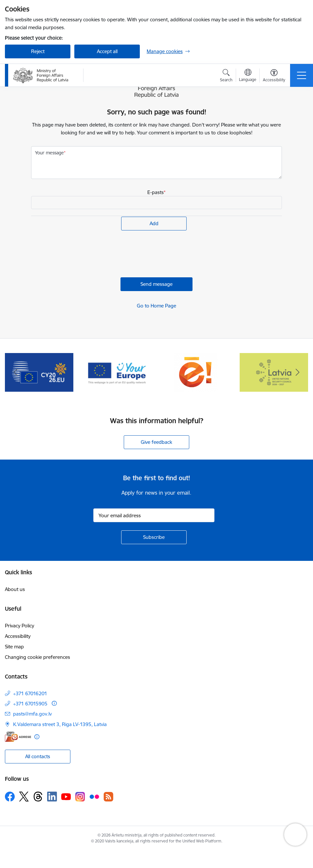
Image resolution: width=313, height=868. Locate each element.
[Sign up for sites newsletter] (154, 537)
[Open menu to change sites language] (248, 76)
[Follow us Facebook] (10, 797)
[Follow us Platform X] (24, 797)
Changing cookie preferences (37, 657)
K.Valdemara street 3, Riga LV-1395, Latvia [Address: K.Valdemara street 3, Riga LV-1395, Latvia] (60, 724)
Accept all (107, 51)
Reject (38, 51)
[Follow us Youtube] (66, 796)
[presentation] (81, 255)
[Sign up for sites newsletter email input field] (154, 515)
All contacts (38, 756)
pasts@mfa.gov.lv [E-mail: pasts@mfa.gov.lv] (32, 714)
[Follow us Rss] (108, 797)
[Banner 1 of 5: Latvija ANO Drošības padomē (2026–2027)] (274, 372)
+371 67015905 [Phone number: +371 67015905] (30, 704)
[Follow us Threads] (38, 797)
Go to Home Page (156, 306)
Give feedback (156, 442)
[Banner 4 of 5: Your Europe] (117, 372)
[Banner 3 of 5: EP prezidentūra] (39, 372)
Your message (49, 153)
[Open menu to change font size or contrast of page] (274, 76)
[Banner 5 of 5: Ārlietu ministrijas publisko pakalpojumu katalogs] (196, 372)
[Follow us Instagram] (80, 797)
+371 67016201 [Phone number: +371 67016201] (30, 693)
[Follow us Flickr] (94, 796)
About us (15, 589)
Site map (14, 647)
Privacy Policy (19, 626)
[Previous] (16, 372)
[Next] (297, 372)
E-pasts (156, 192)
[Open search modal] (226, 76)
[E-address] (18, 737)
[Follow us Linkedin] (52, 797)
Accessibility (18, 636)
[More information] (54, 703)
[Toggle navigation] (302, 75)
